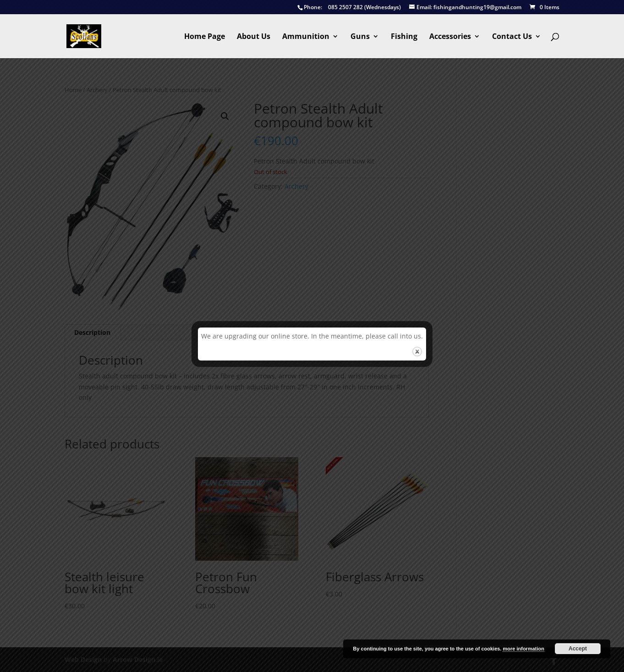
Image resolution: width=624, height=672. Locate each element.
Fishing (404, 37)
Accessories (450, 37)
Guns (360, 37)
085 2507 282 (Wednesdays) (349, 8)
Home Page (205, 37)
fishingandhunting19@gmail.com (465, 8)
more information (523, 649)
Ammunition (306, 37)
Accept (578, 649)
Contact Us (512, 37)
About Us (254, 37)
